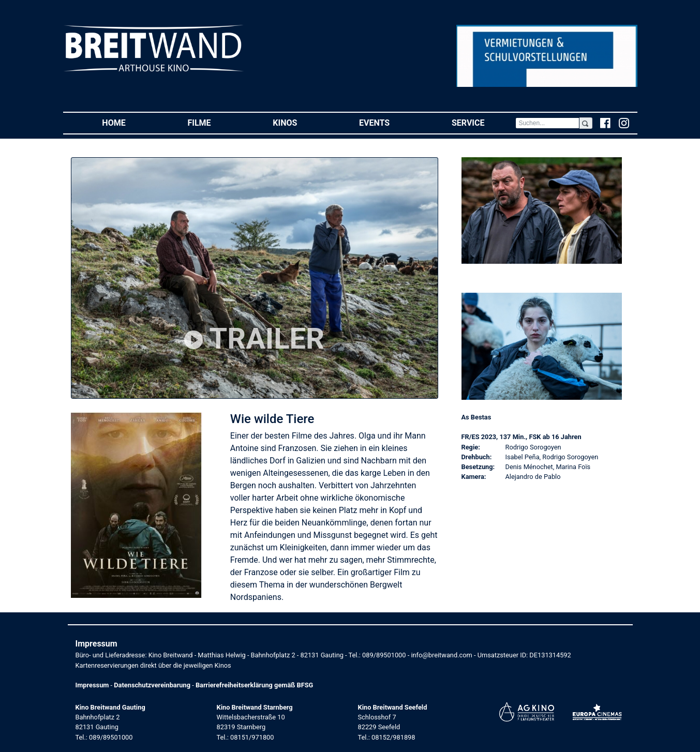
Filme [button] (214, 122)
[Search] (547, 123)
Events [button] (390, 122)
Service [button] (483, 122)
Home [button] (129, 122)
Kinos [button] (300, 122)
